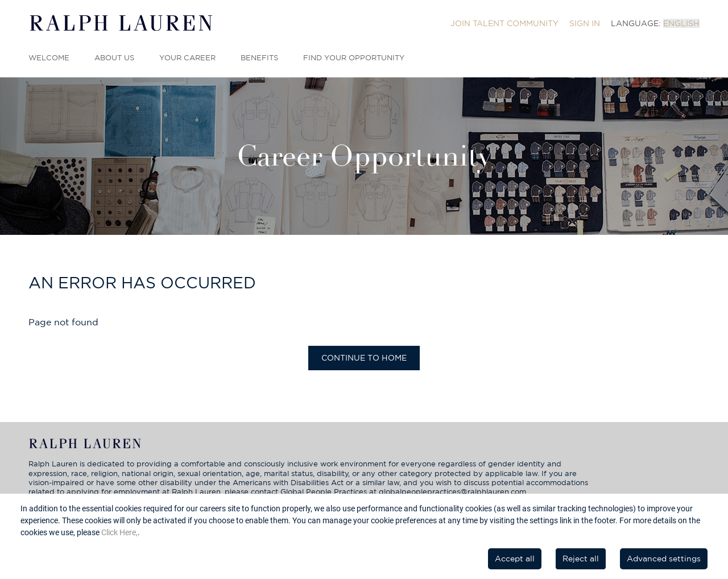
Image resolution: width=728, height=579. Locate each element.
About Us (114, 58)
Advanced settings (664, 559)
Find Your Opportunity (354, 58)
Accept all (515, 559)
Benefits (259, 58)
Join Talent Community (504, 23)
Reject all (581, 559)
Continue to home (364, 358)
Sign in (585, 23)
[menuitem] (504, 23)
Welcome (49, 58)
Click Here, (119, 532)
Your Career (187, 58)
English (681, 23)
